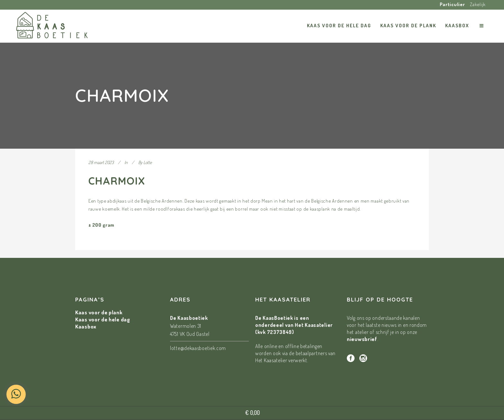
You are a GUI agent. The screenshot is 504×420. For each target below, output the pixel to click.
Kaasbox (86, 326)
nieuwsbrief (362, 339)
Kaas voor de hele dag (103, 319)
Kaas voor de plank (99, 312)
